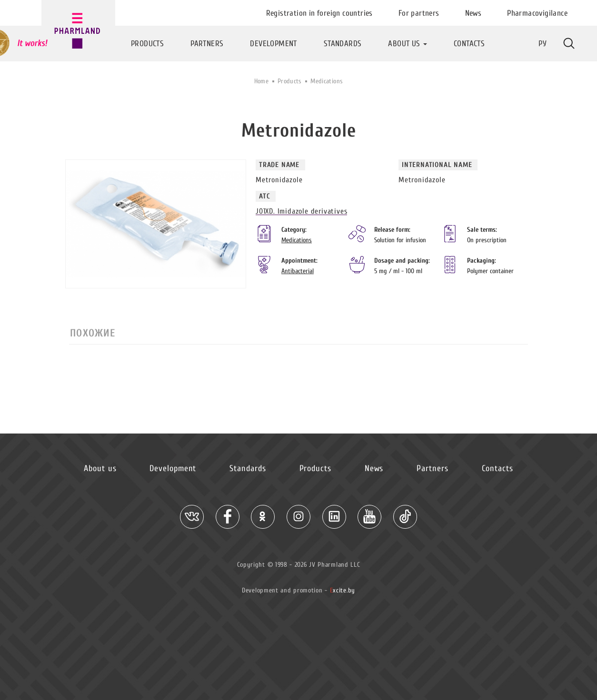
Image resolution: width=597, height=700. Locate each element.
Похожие (93, 333)
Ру (542, 44)
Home (261, 81)
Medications (327, 81)
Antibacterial (298, 271)
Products (290, 81)
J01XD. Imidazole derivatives (301, 211)
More (569, 43)
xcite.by (343, 590)
